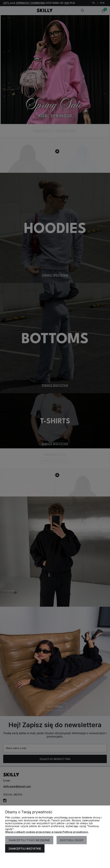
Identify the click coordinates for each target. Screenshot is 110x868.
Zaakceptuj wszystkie (25, 849)
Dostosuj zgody (72, 840)
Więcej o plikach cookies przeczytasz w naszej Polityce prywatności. (47, 832)
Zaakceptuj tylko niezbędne (29, 840)
